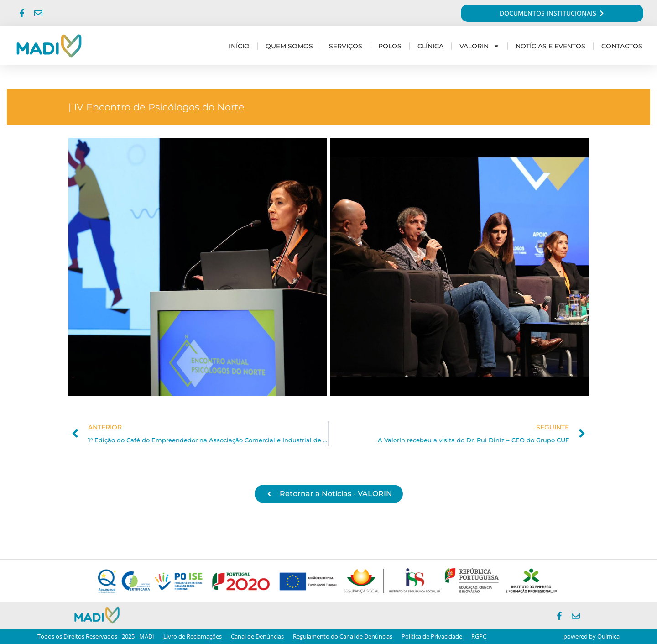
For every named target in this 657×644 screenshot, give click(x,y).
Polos (390, 46)
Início (239, 46)
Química (608, 636)
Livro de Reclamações (193, 636)
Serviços (346, 46)
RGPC (479, 636)
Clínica (430, 46)
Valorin (480, 46)
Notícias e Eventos (550, 46)
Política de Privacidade (432, 636)
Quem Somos (289, 46)
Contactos (622, 46)
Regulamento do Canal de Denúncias (343, 636)
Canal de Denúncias (257, 636)
